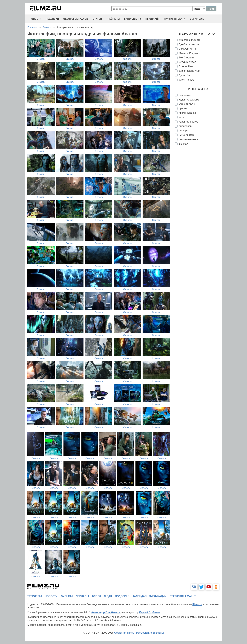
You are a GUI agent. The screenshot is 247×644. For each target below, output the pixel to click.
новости (36, 19)
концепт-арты (187, 104)
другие (183, 108)
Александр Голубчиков (106, 612)
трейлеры (113, 19)
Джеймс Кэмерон (189, 44)
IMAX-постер (186, 135)
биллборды (185, 126)
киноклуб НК (133, 19)
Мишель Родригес (189, 53)
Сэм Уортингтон (188, 49)
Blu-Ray (183, 144)
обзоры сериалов (76, 19)
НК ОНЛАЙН (152, 19)
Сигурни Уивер (187, 62)
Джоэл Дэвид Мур (189, 71)
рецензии (52, 19)
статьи (97, 19)
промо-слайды (187, 113)
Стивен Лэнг (186, 66)
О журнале (197, 19)
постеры (184, 130)
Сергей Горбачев (150, 612)
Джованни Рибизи (189, 40)
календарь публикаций (149, 596)
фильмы (67, 596)
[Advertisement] (198, 200)
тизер (182, 117)
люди (108, 596)
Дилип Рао (185, 75)
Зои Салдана (187, 58)
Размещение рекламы (150, 633)
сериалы (82, 596)
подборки (122, 596)
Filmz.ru (197, 604)
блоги (96, 596)
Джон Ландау (187, 80)
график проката (175, 19)
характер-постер (188, 122)
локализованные (189, 139)
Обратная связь (124, 633)
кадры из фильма (189, 100)
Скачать (41, 59)
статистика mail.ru (184, 596)
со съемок (185, 95)
